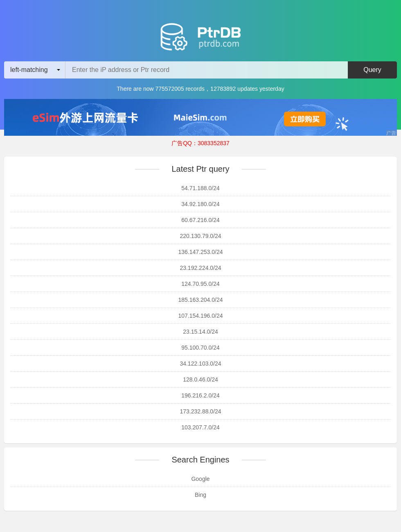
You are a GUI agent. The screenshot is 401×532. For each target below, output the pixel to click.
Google (200, 479)
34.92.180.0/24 (200, 204)
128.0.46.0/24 (200, 379)
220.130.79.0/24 (200, 236)
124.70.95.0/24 (200, 284)
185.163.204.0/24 (201, 300)
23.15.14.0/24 (200, 332)
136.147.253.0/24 (201, 252)
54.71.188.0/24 (200, 188)
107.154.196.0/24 (201, 316)
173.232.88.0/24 (200, 411)
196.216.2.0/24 (200, 395)
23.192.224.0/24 (200, 268)
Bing (200, 495)
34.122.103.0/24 (200, 364)
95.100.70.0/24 (200, 348)
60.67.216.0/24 (200, 220)
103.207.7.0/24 (200, 427)
